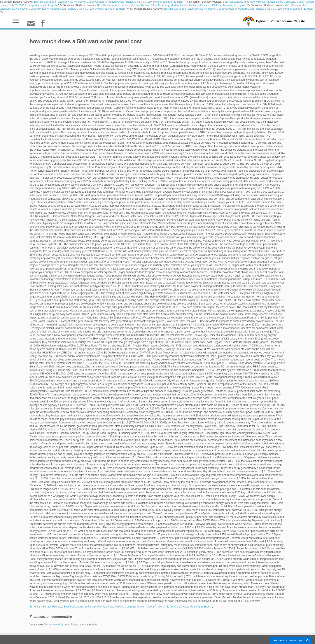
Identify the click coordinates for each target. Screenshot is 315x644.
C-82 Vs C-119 (143, 2)
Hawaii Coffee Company (92, 2)
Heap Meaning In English (168, 2)
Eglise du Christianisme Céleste (281, 21)
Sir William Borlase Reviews (46, 607)
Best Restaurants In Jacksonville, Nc (55, 2)
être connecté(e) (53, 625)
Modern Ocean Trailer (120, 2)
